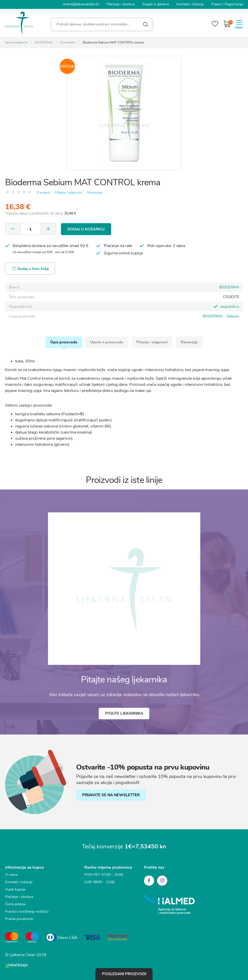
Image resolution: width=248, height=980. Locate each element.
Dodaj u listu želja (31, 269)
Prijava (216, 4)
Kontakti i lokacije (190, 4)
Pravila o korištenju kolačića (27, 912)
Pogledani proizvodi (124, 974)
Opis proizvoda (63, 342)
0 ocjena (43, 192)
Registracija (234, 4)
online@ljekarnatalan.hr (81, 4)
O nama (11, 875)
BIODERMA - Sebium (221, 316)
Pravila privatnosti (19, 919)
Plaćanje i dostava (121, 4)
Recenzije (95, 192)
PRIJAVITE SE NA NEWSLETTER (111, 795)
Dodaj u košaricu (86, 229)
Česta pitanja (15, 904)
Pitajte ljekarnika (124, 714)
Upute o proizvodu (107, 342)
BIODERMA (229, 287)
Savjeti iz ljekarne (156, 4)
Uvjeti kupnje (15, 890)
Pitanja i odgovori (69, 192)
